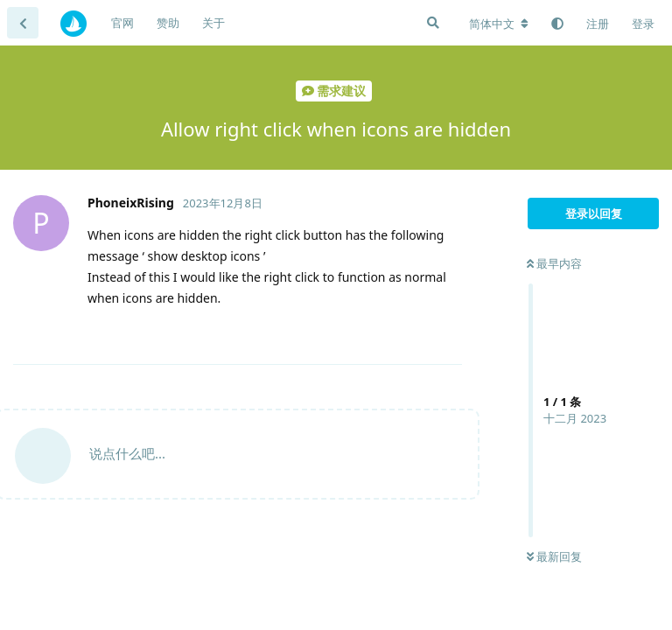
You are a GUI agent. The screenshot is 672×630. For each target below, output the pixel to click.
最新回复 (554, 556)
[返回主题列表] (23, 23)
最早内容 (554, 263)
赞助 (168, 23)
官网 (122, 23)
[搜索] (433, 23)
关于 (213, 23)
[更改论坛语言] (499, 24)
